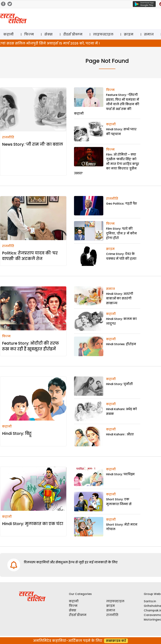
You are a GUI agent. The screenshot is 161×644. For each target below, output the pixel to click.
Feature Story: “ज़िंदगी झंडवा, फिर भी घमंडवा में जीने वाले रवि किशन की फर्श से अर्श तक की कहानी (107, 104)
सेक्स (48, 34)
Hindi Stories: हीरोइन (121, 344)
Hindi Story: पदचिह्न (120, 474)
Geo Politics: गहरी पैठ (122, 204)
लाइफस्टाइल (103, 34)
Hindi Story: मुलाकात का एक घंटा (33, 524)
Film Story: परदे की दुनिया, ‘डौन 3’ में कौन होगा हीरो (121, 233)
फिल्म (29, 34)
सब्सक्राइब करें (116, 641)
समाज (149, 34)
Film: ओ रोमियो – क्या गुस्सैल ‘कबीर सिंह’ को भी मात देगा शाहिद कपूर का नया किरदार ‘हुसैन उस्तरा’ (107, 164)
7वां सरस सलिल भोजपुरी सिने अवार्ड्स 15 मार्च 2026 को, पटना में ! (50, 43)
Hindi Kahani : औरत (120, 434)
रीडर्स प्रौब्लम (73, 34)
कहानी (8, 34)
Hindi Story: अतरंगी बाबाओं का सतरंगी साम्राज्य (120, 298)
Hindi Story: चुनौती (119, 384)
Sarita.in (150, 601)
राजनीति (8, 137)
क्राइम (129, 34)
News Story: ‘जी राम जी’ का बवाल (33, 144)
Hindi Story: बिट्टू (17, 433)
